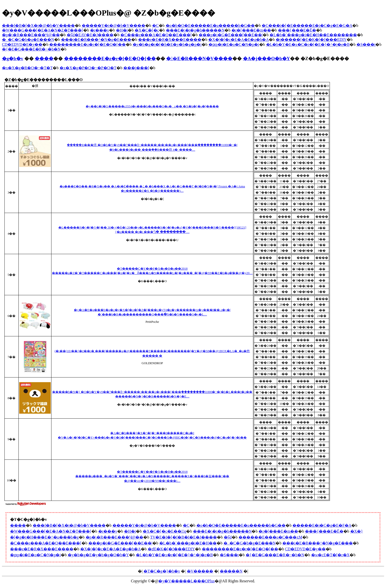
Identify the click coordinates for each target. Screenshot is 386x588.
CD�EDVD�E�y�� (22, 44)
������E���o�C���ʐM (270, 537)
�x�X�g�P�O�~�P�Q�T (88, 68)
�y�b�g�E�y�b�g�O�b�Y (98, 555)
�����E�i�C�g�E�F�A (322, 525)
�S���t (366, 44)
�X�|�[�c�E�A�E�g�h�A (239, 40)
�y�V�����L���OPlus (186, 581)
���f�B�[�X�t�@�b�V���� (38, 25)
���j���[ (136, 68)
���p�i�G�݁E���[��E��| (231, 35)
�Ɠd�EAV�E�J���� (90, 35)
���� (44, 58)
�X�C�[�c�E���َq (164, 531)
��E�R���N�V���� (199, 58)
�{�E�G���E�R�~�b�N (31, 49)
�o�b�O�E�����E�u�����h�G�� (210, 25)
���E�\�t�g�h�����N (195, 30)
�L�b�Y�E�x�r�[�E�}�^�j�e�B (174, 555)
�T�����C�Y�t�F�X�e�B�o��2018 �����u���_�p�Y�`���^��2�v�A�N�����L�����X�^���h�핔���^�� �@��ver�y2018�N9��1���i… (152, 476)
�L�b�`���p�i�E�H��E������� (313, 35)
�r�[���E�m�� (251, 30)
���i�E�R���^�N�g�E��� (96, 40)
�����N (231, 571)
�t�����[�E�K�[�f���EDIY (311, 40)
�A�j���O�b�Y (266, 58)
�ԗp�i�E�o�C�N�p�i (234, 44)
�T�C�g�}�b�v (162, 571)
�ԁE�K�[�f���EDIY (171, 549)
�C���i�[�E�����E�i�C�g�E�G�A (307, 25)
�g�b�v (13, 58)
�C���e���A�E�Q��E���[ (156, 35)
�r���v (100, 30)
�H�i (122, 30)
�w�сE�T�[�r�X (330, 555)
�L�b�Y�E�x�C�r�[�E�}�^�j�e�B (308, 44)
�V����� (200, 571)
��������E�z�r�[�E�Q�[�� (87, 44)
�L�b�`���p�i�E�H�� (188, 543)
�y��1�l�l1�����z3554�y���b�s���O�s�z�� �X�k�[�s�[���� (152, 106)
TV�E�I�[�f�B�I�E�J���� (184, 537)
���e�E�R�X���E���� (170, 40)
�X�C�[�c (147, 30)
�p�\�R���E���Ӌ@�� (31, 35)
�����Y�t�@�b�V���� (113, 25)
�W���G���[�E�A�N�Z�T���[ (43, 30)
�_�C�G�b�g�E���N (28, 40)
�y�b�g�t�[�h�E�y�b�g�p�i (167, 44)
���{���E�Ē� (297, 30)
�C (155, 25)
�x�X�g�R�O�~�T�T (27, 68)
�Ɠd (228, 537)
